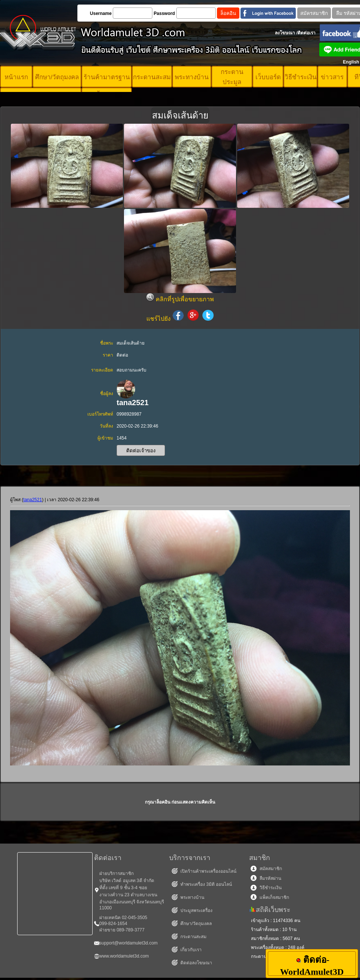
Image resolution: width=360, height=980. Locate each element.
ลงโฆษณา (285, 33)
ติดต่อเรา (307, 33)
